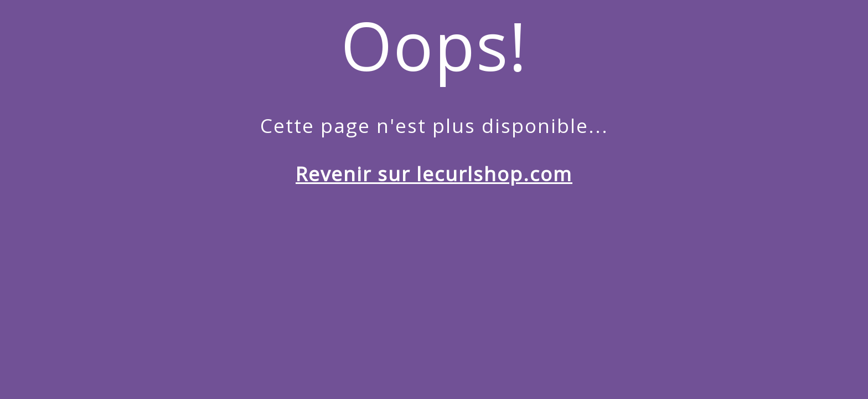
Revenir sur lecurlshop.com (434, 174)
